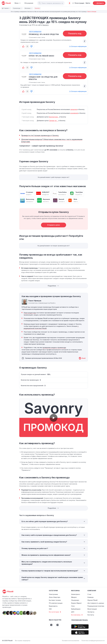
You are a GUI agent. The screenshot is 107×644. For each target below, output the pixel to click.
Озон (73, 606)
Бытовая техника (55, 600)
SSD (50, 609)
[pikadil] (6, 3)
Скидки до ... (54, 121)
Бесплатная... (54, 117)
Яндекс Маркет (76, 603)
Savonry (46, 25)
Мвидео (74, 597)
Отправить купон (53, 225)
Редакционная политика (96, 606)
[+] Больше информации (78, 46)
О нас (89, 594)
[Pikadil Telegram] (58, 625)
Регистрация (78, 3)
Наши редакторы (30, 313)
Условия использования (71, 641)
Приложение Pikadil (80, 620)
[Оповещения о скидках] (70, 3)
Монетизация (92, 609)
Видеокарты (53, 606)
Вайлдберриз (76, 609)
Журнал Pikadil (92, 600)
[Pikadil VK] (51, 625)
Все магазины (77, 615)
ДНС (73, 612)
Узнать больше (92, 12)
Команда (90, 597)
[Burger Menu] (18, 3)
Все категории (55, 612)
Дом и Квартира (55, 597)
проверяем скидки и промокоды (54, 348)
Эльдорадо (75, 600)
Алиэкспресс (76, 594)
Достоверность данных (96, 603)
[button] (40, 3)
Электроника (53, 594)
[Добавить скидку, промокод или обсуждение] (99, 3)
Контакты (91, 615)
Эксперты (91, 612)
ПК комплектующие (56, 603)
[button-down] (31, 46)
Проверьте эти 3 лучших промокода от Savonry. (40, 135)
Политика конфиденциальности (93, 641)
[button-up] (23, 46)
